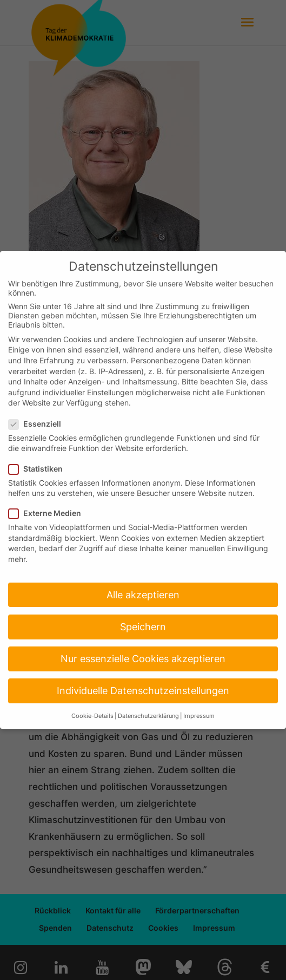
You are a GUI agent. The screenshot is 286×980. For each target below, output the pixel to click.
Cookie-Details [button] (92, 716)
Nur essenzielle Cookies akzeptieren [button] (143, 659)
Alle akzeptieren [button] (143, 595)
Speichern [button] (143, 627)
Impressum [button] (199, 716)
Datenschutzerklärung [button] (148, 716)
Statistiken (40, 469)
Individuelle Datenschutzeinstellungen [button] (143, 691)
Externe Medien (49, 513)
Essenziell (39, 424)
